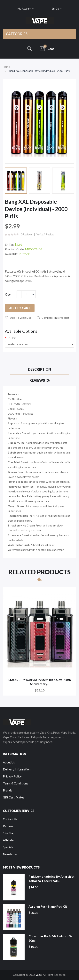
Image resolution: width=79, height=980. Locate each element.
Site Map (9, 833)
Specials (8, 847)
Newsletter (10, 854)
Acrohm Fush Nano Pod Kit (48, 906)
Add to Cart (20, 308)
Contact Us (10, 819)
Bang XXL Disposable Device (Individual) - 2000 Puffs (39, 71)
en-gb (57, 9)
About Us (9, 762)
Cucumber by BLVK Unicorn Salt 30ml (52, 938)
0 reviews (27, 234)
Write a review (45, 234)
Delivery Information (17, 769)
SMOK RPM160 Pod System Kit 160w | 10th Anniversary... (40, 682)
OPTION (12, 338)
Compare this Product (55, 318)
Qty (8, 294)
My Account (26, 9)
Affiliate (8, 840)
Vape (39, 975)
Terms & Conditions (16, 783)
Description (39, 369)
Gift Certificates (14, 797)
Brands (8, 790)
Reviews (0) (40, 380)
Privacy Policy (12, 776)
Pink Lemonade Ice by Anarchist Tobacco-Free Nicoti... (51, 879)
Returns (8, 826)
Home (6, 67)
